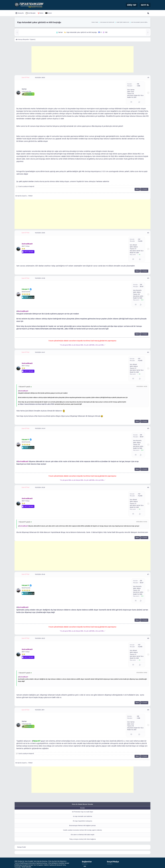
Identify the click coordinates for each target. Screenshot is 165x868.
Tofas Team (95, 22)
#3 (148, 278)
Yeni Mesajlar (31, 13)
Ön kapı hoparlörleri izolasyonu (82, 821)
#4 (148, 352)
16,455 (140, 241)
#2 (148, 233)
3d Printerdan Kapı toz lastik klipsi (82, 812)
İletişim (49, 13)
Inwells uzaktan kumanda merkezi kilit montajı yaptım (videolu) (82, 830)
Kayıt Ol (145, 5)
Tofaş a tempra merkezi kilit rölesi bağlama (82, 839)
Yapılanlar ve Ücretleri (107, 22)
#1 (148, 78)
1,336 (139, 86)
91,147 (142, 287)
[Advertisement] (82, 59)
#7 (148, 574)
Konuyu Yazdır (22, 847)
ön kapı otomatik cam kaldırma (83, 816)
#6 (148, 487)
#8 (148, 638)
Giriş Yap (132, 5)
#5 (148, 428)
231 (141, 285)
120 (138, 84)
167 (139, 239)
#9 (148, 710)
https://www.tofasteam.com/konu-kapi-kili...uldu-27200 (51, 329)
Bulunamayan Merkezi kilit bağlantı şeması (82, 826)
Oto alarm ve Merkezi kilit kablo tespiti (82, 835)
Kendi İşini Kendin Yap (123, 22)
